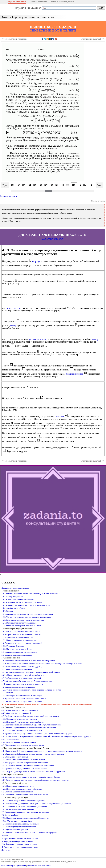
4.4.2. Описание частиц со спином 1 (16, 713)
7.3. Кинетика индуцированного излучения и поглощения (25, 812)
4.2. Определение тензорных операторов (18, 687)
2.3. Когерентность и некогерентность (17, 637)
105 (35, 185)
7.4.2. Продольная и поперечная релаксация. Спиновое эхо (25, 818)
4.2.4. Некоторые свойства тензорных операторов (22, 696)
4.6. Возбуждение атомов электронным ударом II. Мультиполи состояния (31, 725)
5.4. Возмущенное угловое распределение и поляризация (25, 763)
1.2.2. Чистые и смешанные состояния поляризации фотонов (26, 617)
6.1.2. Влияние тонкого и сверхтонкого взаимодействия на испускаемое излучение (35, 780)
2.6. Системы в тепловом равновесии (17, 655)
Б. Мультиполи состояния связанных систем (20, 839)
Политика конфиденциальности (14, 866)
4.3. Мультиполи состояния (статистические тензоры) (24, 699)
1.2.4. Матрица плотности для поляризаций (19, 623)
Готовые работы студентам (63, 2)
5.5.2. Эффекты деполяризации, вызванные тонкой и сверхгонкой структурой (33, 772)
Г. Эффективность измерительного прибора (19, 844)
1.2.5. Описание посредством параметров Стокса (22, 626)
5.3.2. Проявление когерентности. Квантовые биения (23, 760)
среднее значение (14, 308)
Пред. (5, 185)
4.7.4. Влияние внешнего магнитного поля (19, 742)
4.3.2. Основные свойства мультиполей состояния (22, 701)
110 (62, 185)
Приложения (7, 836)
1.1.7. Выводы (7, 611)
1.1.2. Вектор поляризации (12, 597)
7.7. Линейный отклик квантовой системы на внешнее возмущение (29, 833)
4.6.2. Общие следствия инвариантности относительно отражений (29, 728)
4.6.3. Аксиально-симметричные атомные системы (22, 731)
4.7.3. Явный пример (10, 739)
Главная (6, 17)
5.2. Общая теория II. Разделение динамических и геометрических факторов (33, 754)
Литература (6, 850)
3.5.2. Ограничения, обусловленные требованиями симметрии (27, 681)
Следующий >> (92, 39)
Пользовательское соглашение (39, 866)
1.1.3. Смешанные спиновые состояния (18, 600)
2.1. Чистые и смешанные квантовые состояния (21, 632)
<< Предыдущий (14, 39)
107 (46, 185)
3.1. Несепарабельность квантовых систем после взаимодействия (28, 661)
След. (99, 185)
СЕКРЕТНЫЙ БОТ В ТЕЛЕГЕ (53, 30)
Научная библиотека (17, 2)
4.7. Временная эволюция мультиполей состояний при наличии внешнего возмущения (37, 734)
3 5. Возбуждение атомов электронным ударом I (21, 678)
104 (29, 185)
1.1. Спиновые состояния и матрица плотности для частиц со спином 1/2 (31, 594)
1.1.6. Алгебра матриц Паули (13, 608)
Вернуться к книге (9, 196)
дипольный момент (38, 339)
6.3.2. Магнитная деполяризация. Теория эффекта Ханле (25, 795)
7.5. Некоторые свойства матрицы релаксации (20, 824)
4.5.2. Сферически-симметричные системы (19, 719)
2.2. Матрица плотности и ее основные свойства (21, 634)
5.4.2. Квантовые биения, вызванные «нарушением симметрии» (28, 766)
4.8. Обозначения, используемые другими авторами (23, 745)
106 (40, 185)
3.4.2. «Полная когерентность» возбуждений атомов (23, 675)
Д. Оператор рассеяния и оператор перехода (20, 847)
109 (57, 185)
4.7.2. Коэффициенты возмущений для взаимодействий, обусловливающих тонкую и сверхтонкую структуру (46, 736)
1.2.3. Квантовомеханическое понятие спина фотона (23, 620)
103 (24, 185)
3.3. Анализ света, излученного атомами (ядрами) (22, 667)
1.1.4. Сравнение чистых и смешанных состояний (22, 602)
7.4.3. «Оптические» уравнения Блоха (17, 821)
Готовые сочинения (39, 2)
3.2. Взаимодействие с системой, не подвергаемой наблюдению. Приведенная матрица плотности (42, 664)
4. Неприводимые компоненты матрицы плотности (22, 684)
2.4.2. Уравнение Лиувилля (13, 646)
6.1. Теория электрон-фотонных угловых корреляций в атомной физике (31, 777)
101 (13, 185)
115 (90, 185)
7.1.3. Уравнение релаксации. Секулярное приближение (24, 806)
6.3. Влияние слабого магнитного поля (17, 792)
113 (79, 185)
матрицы (36, 261)
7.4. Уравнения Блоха (10, 815)
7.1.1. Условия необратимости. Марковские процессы (23, 801)
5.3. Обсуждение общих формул (15, 757)
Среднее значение (74, 374)
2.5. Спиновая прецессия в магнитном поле (19, 652)
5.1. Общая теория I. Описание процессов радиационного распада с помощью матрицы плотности (42, 751)
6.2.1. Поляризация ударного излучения (18, 786)
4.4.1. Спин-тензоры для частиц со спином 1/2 (20, 710)
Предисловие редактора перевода (15, 588)
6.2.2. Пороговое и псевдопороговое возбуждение (22, 789)
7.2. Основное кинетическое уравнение (18, 809)
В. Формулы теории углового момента (17, 841)
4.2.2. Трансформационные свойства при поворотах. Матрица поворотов (31, 690)
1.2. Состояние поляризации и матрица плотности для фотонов (27, 614)
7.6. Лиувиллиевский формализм (15, 830)
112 (73, 185)
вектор (13, 326)
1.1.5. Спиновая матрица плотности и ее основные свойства (26, 605)
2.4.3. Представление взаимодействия (17, 649)
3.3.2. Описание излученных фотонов (17, 669)
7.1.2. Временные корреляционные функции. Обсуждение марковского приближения (36, 804)
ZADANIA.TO (52, 239)
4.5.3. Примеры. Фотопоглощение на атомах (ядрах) (23, 722)
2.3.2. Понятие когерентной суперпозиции (19, 640)
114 (85, 185)
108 (51, 185)
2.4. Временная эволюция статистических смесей (22, 643)
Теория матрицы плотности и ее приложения (33, 17)
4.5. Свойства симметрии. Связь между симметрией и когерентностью (30, 716)
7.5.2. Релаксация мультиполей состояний (19, 827)
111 (68, 185)
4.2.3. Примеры (8, 693)
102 (18, 185)
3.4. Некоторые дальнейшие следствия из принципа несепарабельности (31, 672)
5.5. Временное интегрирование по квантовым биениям (24, 768)
